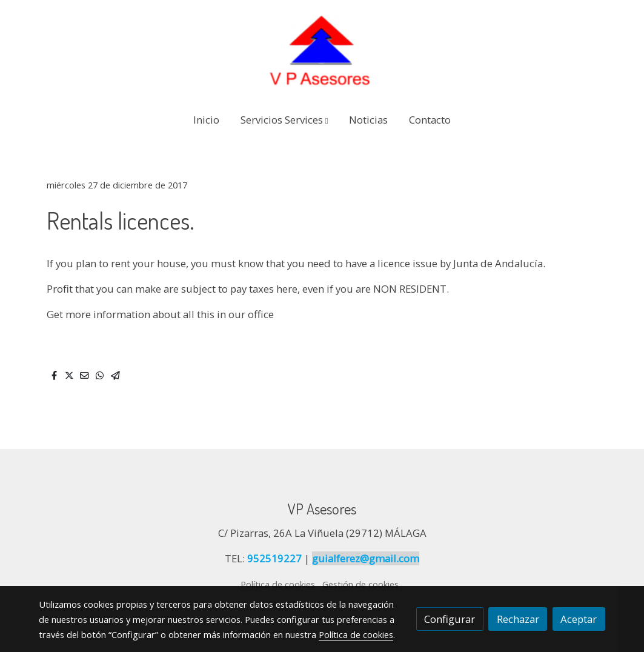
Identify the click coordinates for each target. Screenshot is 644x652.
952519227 (274, 558)
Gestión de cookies (360, 584)
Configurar (450, 619)
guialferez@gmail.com (366, 558)
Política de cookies (278, 584)
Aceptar (579, 619)
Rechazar (518, 619)
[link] (322, 51)
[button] (284, 120)
